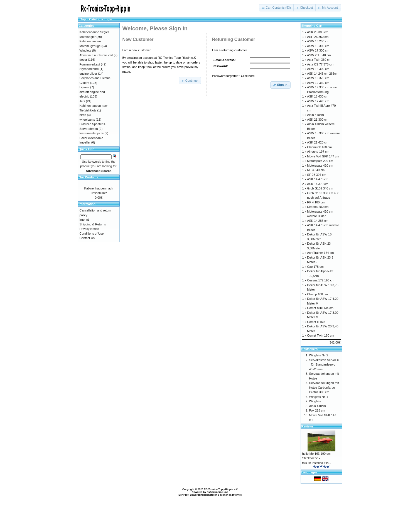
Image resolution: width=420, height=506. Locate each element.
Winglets (85, 50)
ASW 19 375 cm (318, 78)
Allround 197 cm (318, 152)
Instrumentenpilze (92, 133)
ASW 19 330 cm (318, 83)
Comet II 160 (316, 322)
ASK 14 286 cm (318, 221)
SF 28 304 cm (316, 175)
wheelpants (87, 120)
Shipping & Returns (93, 224)
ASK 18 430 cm (318, 96)
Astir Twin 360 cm (319, 60)
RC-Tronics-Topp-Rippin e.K (221, 489)
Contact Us (87, 238)
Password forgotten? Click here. (234, 76)
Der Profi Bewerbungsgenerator (198, 495)
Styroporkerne (89, 69)
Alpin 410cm (315, 115)
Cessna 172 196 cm (321, 280)
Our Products (89, 177)
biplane (84, 87)
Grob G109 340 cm (320, 188)
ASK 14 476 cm (318, 179)
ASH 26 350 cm (318, 37)
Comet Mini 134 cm (320, 308)
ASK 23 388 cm (318, 32)
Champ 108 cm (317, 294)
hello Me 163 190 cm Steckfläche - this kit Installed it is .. (317, 458)
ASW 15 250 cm (318, 41)
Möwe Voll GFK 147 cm (323, 156)
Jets (82, 101)
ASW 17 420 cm (318, 101)
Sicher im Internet (231, 495)
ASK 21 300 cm (318, 120)
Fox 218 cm (317, 410)
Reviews (308, 426)
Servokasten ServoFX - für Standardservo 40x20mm (324, 365)
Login (108, 19)
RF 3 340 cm (316, 170)
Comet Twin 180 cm (320, 335)
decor (83, 60)
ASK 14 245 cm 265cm (323, 74)
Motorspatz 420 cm (320, 166)
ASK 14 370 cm (318, 184)
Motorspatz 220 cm (320, 161)
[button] (277, 8)
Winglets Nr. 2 (319, 355)
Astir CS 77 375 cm (320, 64)
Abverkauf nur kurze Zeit (96, 55)
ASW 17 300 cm (318, 50)
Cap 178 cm (315, 267)
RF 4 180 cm (316, 202)
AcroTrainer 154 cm (320, 253)
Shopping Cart (312, 26)
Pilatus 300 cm (319, 392)
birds (83, 115)
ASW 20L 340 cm (319, 55)
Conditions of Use (92, 233)
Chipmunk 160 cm (319, 147)
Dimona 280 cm (318, 207)
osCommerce (215, 492)
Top (83, 19)
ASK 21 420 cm (318, 142)
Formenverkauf (90, 64)
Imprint (84, 220)
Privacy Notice (89, 229)
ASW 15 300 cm (318, 46)
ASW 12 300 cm (318, 69)
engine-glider (89, 74)
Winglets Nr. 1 (319, 397)
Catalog (95, 19)
